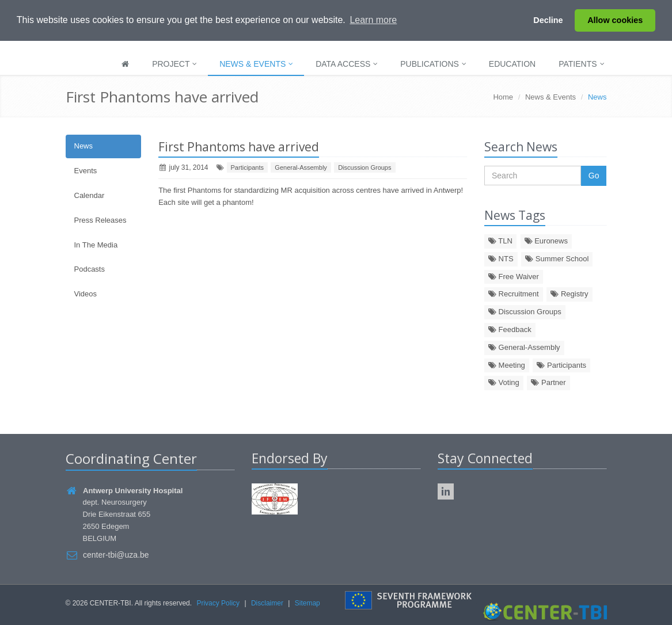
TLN (500, 241)
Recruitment (514, 294)
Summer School (557, 259)
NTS (501, 259)
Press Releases (100, 220)
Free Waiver (514, 277)
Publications (433, 64)
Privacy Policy (218, 603)
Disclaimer (267, 603)
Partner (548, 382)
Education (512, 64)
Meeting (507, 365)
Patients (581, 64)
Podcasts (90, 269)
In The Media (96, 245)
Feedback (510, 329)
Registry (569, 294)
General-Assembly (301, 167)
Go (594, 176)
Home (503, 97)
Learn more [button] (373, 20)
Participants (247, 167)
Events (86, 171)
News (84, 146)
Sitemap (307, 603)
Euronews (546, 241)
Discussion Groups (365, 167)
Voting (504, 382)
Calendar (90, 195)
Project (174, 64)
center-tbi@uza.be (116, 555)
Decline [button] (548, 20)
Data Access (347, 64)
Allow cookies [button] (615, 20)
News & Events (256, 64)
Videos (86, 294)
